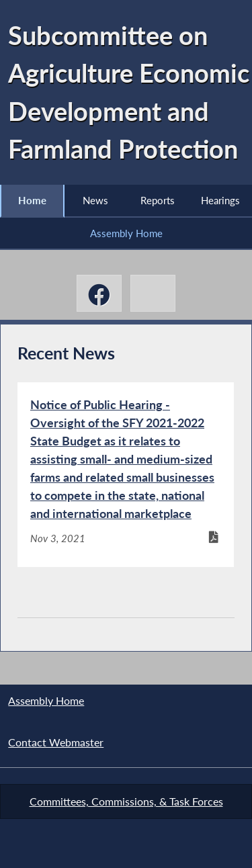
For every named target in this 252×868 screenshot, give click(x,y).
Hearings (220, 200)
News (95, 200)
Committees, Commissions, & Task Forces (126, 801)
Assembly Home (126, 233)
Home (32, 200)
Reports (158, 200)
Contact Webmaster (56, 742)
